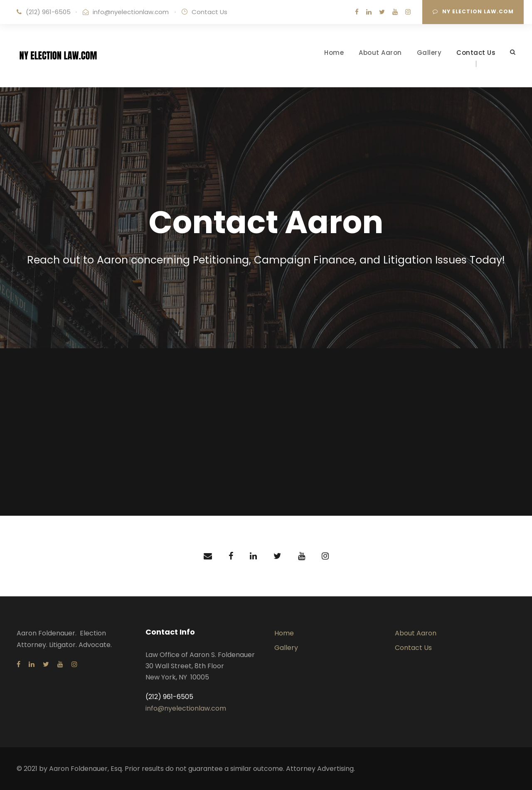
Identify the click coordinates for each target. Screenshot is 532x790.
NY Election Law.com (473, 11)
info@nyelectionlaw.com (131, 12)
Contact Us (476, 53)
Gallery (429, 53)
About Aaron (380, 53)
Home (334, 53)
